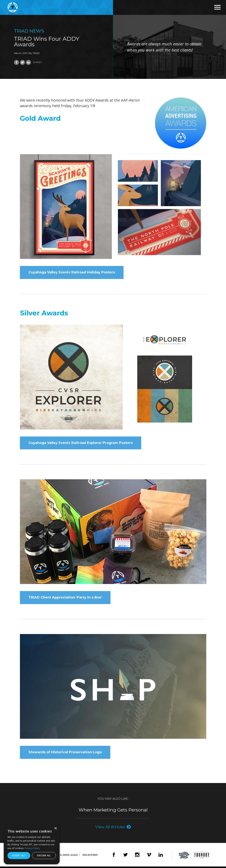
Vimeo (149, 856)
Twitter (125, 856)
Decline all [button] (44, 855)
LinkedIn (161, 856)
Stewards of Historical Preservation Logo (65, 754)
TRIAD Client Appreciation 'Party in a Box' (65, 599)
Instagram (137, 856)
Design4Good (184, 856)
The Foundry (202, 856)
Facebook (114, 856)
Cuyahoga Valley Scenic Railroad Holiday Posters (72, 272)
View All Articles (110, 828)
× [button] (55, 828)
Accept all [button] (19, 855)
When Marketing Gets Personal (113, 811)
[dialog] (32, 844)
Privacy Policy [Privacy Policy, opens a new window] (32, 848)
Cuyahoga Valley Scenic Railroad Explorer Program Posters (81, 443)
